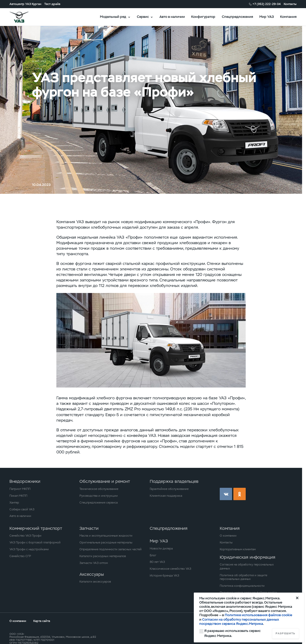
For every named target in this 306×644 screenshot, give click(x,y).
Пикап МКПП (18, 496)
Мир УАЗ (267, 17)
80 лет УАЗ (157, 562)
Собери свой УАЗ (22, 509)
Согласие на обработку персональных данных (247, 566)
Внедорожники (25, 481)
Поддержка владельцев (174, 481)
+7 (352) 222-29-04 (267, 4)
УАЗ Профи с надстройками (29, 549)
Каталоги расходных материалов (103, 556)
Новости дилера (161, 548)
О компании (228, 536)
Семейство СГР (20, 556)
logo (24, 17)
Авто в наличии (172, 17)
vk (226, 494)
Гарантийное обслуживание (169, 489)
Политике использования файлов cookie (258, 615)
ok (240, 494)
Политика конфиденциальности (242, 586)
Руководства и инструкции (99, 496)
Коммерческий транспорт (36, 528)
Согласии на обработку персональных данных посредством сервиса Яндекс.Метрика (239, 622)
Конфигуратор (203, 17)
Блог (153, 555)
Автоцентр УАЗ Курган (25, 4)
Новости (61, 61)
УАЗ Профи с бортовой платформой (35, 542)
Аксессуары (92, 574)
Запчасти (89, 528)
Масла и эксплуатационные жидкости (106, 536)
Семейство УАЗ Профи (25, 536)
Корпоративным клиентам (238, 549)
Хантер (14, 502)
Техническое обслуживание (99, 489)
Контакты (290, 4)
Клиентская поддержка (166, 496)
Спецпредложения (237, 17)
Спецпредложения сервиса (99, 502)
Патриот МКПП (20, 489)
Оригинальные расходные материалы (106, 542)
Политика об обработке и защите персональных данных (243, 577)
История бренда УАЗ (164, 575)
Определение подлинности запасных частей (111, 549)
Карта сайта (42, 621)
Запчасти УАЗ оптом (94, 563)
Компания (288, 17)
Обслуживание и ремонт (105, 481)
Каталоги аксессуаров (95, 582)
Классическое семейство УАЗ (170, 569)
